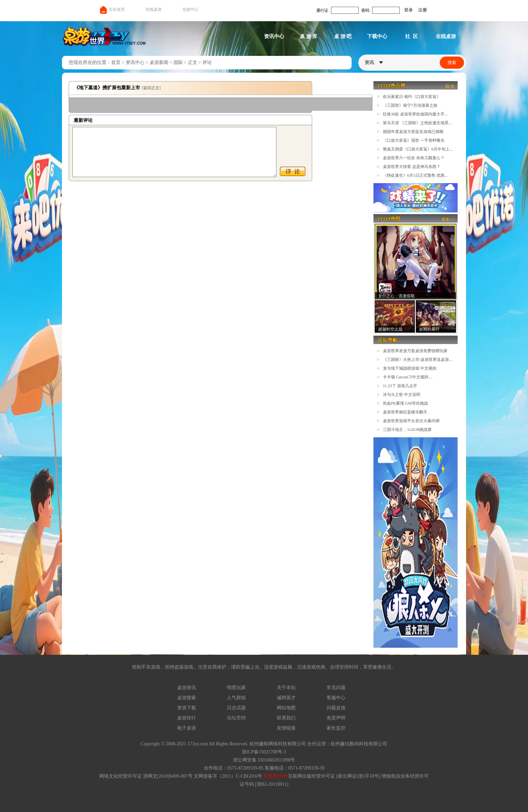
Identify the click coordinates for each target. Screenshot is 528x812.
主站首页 (112, 9)
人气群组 (236, 698)
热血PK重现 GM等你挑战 (405, 403)
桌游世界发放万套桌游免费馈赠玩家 (415, 351)
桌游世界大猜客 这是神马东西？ (412, 167)
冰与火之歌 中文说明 (402, 395)
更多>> (448, 219)
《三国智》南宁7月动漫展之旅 (410, 105)
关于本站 (286, 688)
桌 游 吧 (343, 36)
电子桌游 (187, 728)
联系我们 (286, 718)
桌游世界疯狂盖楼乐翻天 (405, 412)
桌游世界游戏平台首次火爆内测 (411, 421)
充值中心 (190, 9)
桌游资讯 (187, 688)
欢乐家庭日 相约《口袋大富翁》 (412, 97)
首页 (116, 62)
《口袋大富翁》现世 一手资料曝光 (414, 140)
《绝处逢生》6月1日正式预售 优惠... (415, 175)
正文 (193, 62)
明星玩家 (236, 688)
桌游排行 (187, 718)
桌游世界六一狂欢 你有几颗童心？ (414, 158)
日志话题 (236, 708)
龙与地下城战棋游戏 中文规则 (410, 368)
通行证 (322, 10)
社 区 (411, 36)
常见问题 (336, 688)
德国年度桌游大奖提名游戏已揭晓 (413, 132)
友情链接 (286, 728)
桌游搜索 (187, 698)
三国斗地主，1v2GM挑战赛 (407, 430)
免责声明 (336, 718)
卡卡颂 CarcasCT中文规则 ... (408, 377)
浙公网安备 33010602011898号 (264, 760)
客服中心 (336, 698)
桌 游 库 (309, 36)
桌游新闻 (159, 62)
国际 (178, 62)
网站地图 (286, 708)
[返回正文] (151, 88)
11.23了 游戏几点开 (400, 386)
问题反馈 (336, 708)
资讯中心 (274, 36)
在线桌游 (154, 9)
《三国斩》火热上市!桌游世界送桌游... (417, 360)
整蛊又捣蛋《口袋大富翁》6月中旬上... (418, 149)
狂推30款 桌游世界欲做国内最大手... (415, 114)
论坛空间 (236, 718)
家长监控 (336, 728)
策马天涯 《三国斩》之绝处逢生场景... (417, 123)
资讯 (374, 62)
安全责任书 (275, 776)
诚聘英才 (286, 698)
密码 (365, 10)
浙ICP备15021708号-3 (264, 752)
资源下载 (187, 708)
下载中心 (377, 36)
